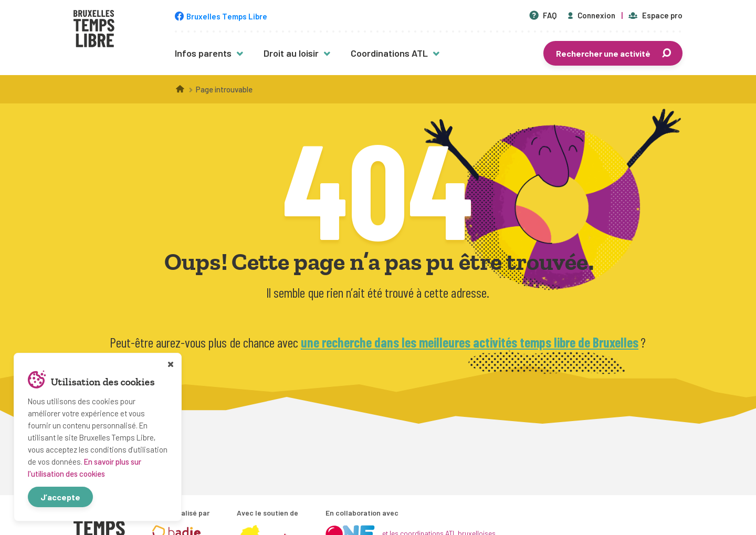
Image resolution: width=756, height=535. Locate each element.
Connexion (591, 15)
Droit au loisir (291, 53)
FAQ (543, 15)
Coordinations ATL (389, 53)
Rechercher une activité (614, 53)
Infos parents (203, 53)
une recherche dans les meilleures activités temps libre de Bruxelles (470, 342)
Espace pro (655, 15)
